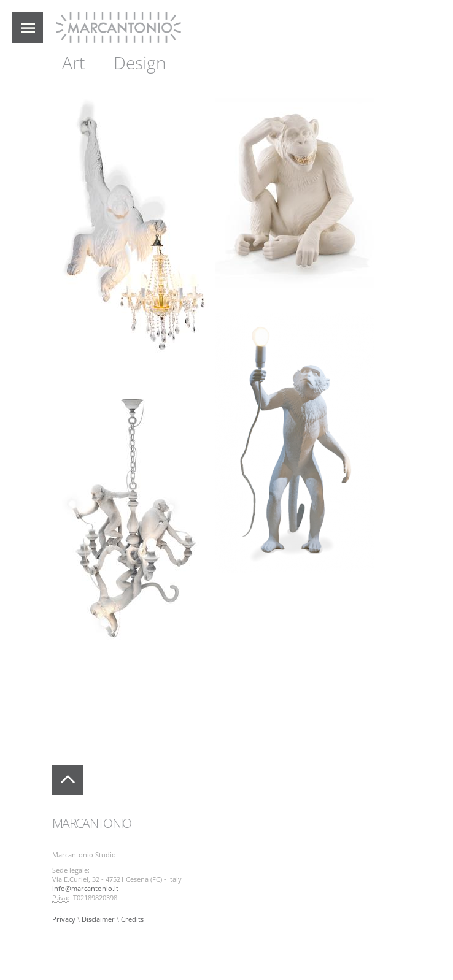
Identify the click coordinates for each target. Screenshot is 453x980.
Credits (132, 919)
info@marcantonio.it (85, 889)
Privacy (64, 919)
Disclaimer (98, 919)
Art (73, 63)
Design (140, 63)
